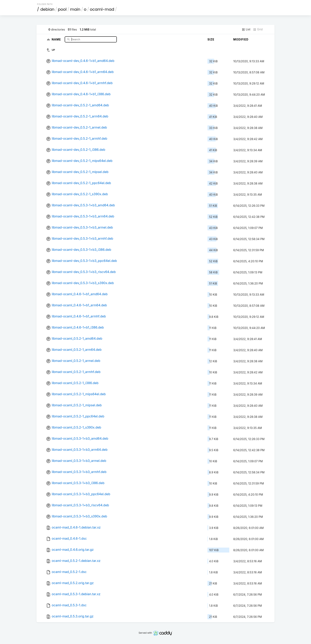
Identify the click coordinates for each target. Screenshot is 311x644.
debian (48, 9)
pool (62, 9)
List (246, 29)
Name (57, 39)
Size (211, 39)
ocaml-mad (102, 9)
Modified (241, 39)
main (75, 9)
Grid (258, 29)
